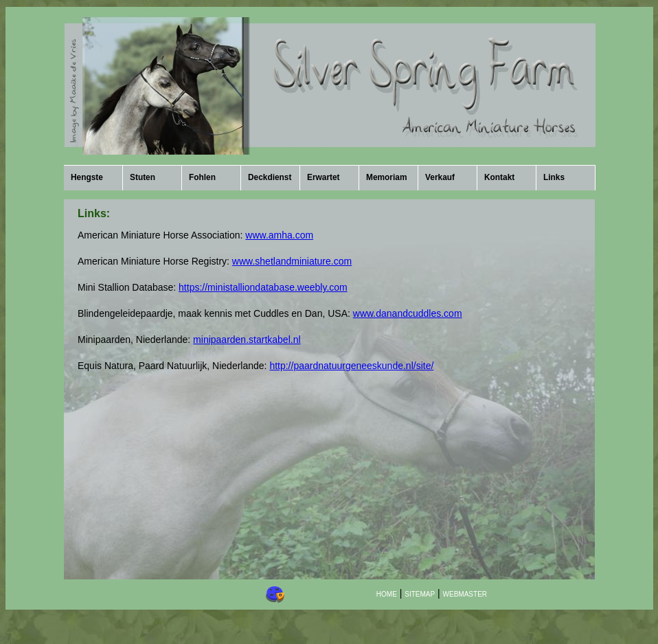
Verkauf (440, 177)
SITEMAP (420, 594)
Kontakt (499, 177)
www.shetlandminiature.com (292, 261)
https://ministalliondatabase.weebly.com (263, 287)
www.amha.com (279, 235)
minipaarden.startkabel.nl (247, 340)
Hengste (87, 177)
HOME (387, 594)
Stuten (143, 177)
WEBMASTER (465, 594)
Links (554, 177)
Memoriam (386, 177)
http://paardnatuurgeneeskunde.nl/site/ (351, 366)
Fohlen (202, 177)
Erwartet (324, 177)
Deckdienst (270, 177)
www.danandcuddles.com (408, 313)
